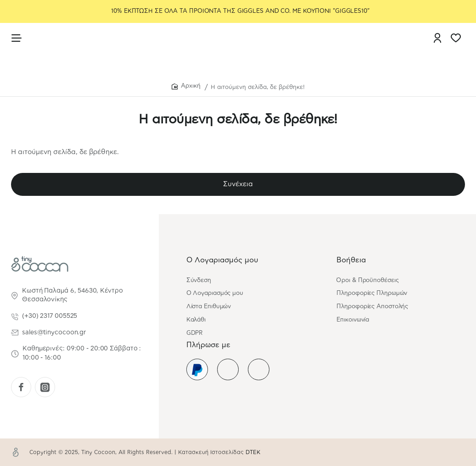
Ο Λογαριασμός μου (222, 260)
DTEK (253, 452)
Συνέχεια (238, 184)
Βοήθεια (351, 260)
